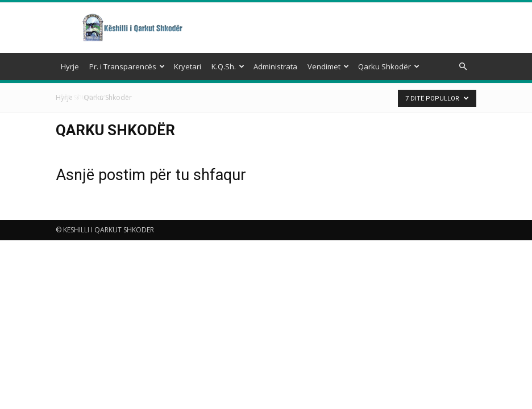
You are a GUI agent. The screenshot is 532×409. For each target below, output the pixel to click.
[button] (463, 67)
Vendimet (328, 66)
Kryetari (188, 66)
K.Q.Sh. (228, 66)
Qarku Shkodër (389, 66)
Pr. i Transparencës (127, 66)
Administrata (275, 66)
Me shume (83, 97)
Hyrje (70, 66)
